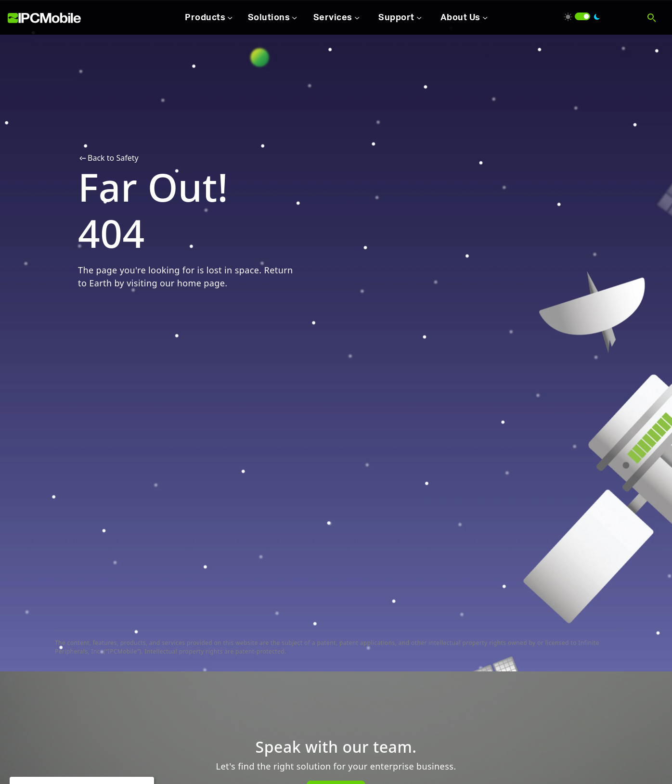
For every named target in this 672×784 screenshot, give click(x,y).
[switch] (582, 16)
